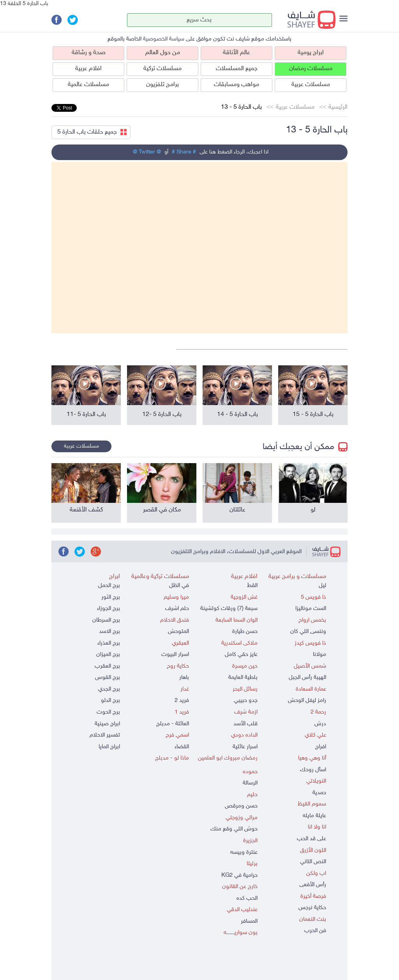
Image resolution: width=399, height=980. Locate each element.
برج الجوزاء (109, 609)
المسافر (249, 921)
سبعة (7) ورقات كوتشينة (229, 609)
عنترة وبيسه (244, 852)
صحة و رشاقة (89, 53)
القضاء (182, 747)
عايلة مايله (314, 816)
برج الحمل (109, 586)
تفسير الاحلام (105, 735)
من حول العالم (163, 53)
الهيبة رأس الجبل (307, 678)
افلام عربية (88, 69)
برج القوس (108, 678)
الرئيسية (338, 107)
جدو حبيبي (246, 701)
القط (252, 586)
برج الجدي (109, 689)
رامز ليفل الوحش (307, 701)
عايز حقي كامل (241, 655)
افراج (321, 747)
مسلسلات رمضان (311, 69)
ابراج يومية (311, 53)
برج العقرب (107, 666)
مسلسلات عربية (311, 85)
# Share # (184, 152)
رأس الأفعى (313, 885)
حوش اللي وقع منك (234, 829)
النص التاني (313, 862)
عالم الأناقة (237, 53)
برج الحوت (108, 712)
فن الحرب (315, 931)
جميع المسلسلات (237, 69)
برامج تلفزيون (162, 85)
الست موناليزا (311, 609)
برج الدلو (110, 701)
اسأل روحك (313, 770)
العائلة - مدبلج (173, 724)
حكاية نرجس (312, 908)
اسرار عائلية (245, 747)
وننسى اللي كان (308, 632)
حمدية (319, 793)
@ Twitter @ (147, 152)
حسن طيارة (245, 632)
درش (320, 724)
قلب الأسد (245, 724)
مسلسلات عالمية (88, 85)
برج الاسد (109, 632)
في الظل (179, 586)
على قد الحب (312, 839)
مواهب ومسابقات (237, 85)
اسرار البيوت (175, 655)
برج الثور (111, 597)
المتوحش (178, 632)
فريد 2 (182, 701)
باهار (184, 678)
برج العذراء (109, 643)
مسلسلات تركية (162, 69)
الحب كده (247, 898)
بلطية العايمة (243, 678)
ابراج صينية (107, 724)
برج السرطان (106, 620)
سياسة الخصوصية (164, 39)
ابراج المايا (109, 747)
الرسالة (250, 783)
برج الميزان (108, 655)
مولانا (320, 655)
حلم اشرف (177, 609)
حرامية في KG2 (239, 875)
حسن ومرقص (241, 806)
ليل (322, 586)
